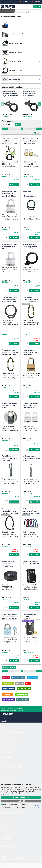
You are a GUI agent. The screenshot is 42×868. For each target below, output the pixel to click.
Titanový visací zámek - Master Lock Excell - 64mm (10, 247)
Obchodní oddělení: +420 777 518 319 (12, 710)
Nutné (5, 805)
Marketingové (8, 807)
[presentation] (2, 104)
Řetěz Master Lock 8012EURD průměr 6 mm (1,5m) (31, 458)
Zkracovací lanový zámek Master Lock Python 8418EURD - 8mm (30, 94)
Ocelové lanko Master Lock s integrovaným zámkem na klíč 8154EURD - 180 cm (30, 247)
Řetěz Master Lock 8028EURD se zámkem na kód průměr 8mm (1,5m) (10, 353)
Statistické (24, 805)
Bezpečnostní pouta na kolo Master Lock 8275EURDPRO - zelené (10, 141)
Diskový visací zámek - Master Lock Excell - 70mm (10, 405)
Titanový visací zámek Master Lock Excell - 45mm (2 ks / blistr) (30, 405)
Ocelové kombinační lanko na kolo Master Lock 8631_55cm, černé (10, 511)
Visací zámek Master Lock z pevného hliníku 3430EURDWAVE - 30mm (11, 617)
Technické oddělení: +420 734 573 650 (12, 708)
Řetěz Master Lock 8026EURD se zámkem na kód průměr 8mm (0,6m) (30, 300)
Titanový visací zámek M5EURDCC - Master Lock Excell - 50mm (10, 194)
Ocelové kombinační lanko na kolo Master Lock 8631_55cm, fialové (31, 511)
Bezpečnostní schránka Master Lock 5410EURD (31, 563)
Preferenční (14, 805)
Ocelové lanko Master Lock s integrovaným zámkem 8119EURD (10, 300)
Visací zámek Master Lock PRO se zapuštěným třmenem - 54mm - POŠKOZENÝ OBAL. (31, 617)
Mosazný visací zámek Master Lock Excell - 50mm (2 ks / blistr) (30, 141)
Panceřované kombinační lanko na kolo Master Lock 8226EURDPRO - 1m (30, 194)
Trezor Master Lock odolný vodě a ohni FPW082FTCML (9, 564)
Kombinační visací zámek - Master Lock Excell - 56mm (30, 352)
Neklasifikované (20, 807)
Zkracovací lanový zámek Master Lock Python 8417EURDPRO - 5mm (11, 94)
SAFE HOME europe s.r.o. (9, 7)
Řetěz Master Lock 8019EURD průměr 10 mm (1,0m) (10, 458)
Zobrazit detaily (37, 806)
